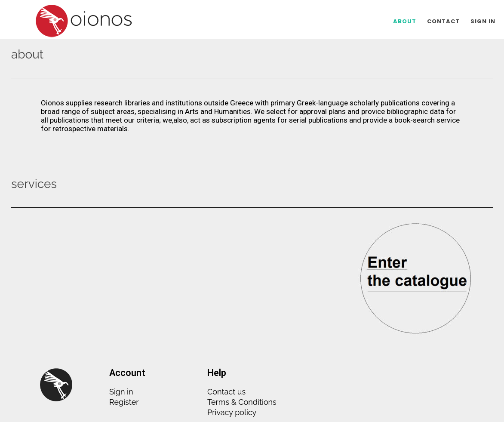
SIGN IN (483, 21)
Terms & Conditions (242, 402)
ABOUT (405, 21)
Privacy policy (232, 412)
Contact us (226, 392)
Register (124, 402)
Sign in (121, 392)
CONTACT (443, 21)
